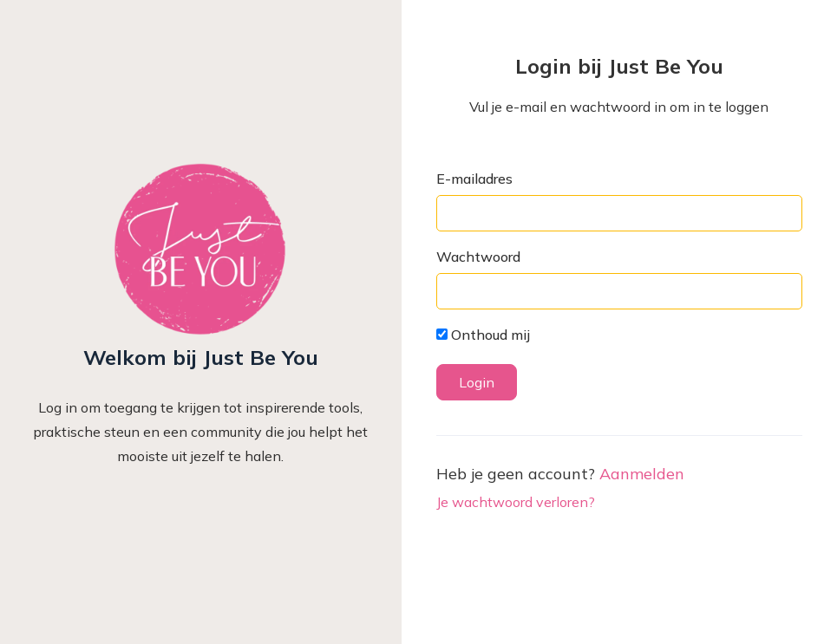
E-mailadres (474, 179)
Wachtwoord (478, 257)
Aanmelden (642, 474)
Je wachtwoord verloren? (516, 502)
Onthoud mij (483, 335)
